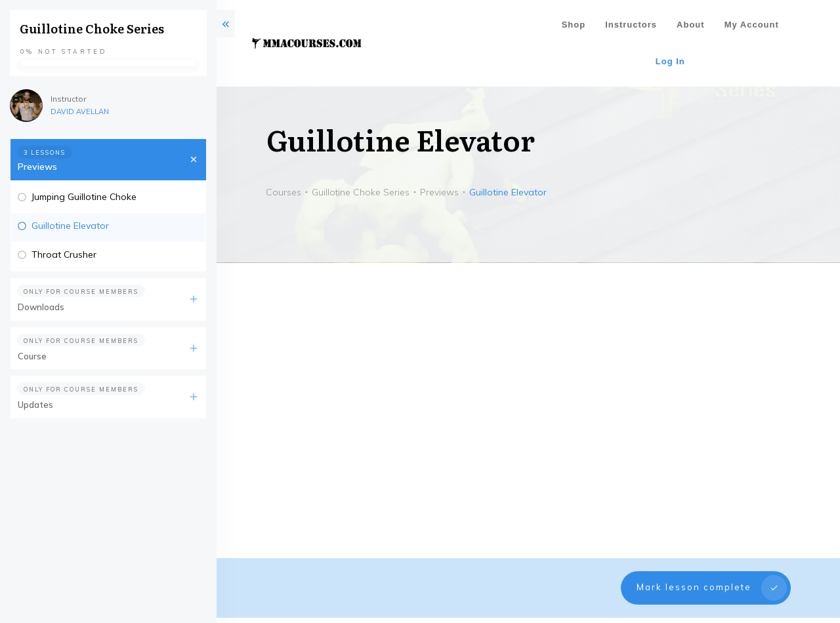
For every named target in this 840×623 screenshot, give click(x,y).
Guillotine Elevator (70, 226)
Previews (37, 167)
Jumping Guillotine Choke (84, 197)
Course (32, 356)
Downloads (41, 307)
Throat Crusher (64, 254)
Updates (35, 405)
